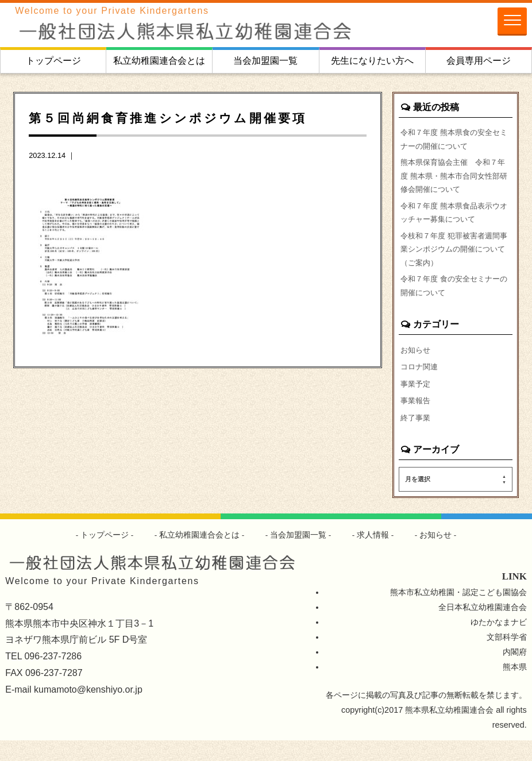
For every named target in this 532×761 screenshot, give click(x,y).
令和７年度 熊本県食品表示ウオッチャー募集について (454, 221)
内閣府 (515, 673)
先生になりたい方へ (372, 61)
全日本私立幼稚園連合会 (483, 628)
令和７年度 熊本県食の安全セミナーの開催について (454, 140)
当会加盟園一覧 (265, 61)
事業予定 (417, 402)
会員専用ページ (479, 61)
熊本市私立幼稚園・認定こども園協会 (458, 613)
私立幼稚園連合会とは (159, 61)
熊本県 (515, 687)
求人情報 (373, 555)
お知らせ (417, 366)
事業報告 (417, 419)
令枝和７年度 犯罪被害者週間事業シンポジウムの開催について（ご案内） (454, 261)
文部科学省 (507, 658)
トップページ (53, 61)
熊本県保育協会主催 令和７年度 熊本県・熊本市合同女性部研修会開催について (454, 180)
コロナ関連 (421, 384)
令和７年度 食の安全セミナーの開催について (454, 300)
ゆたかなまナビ (499, 643)
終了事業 (417, 437)
